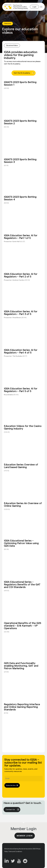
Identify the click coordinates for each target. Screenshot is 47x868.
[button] (41, 7)
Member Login (25, 836)
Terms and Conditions (15, 851)
